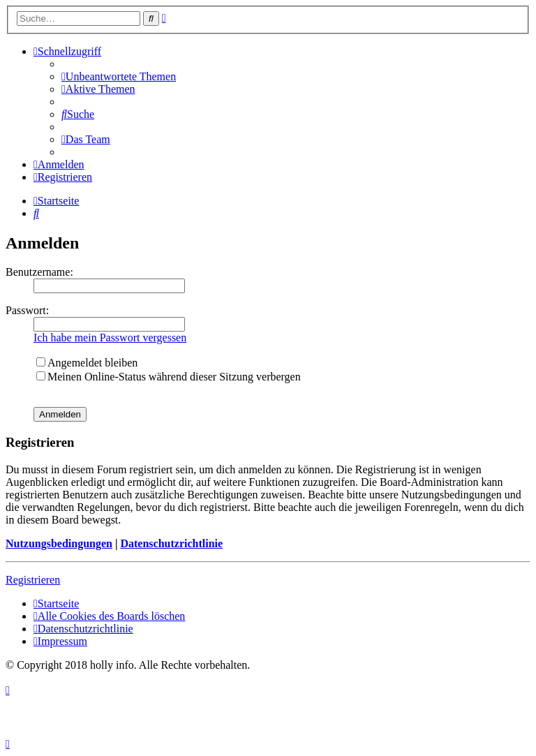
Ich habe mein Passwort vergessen (110, 338)
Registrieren (33, 580)
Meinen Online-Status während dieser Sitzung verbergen (169, 377)
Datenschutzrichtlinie (171, 543)
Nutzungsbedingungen (59, 543)
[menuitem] (119, 76)
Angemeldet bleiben (87, 363)
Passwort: (27, 310)
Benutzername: (39, 272)
